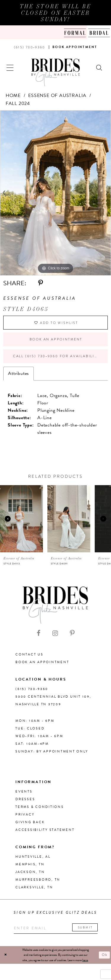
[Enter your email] (56, 928)
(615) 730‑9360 (32, 689)
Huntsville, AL (33, 857)
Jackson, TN (30, 872)
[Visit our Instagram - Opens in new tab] (55, 633)
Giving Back (30, 822)
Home (13, 95)
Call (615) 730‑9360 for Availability (56, 356)
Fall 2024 (18, 103)
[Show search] (99, 67)
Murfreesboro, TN (38, 880)
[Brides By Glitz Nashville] (56, 73)
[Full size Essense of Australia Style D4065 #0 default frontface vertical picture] (55, 193)
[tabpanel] (55, 193)
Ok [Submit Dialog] (105, 955)
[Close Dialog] (6, 955)
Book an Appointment (56, 339)
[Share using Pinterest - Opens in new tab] (41, 283)
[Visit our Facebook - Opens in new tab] (39, 633)
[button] (10, 67)
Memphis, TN (30, 864)
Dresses (25, 799)
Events (24, 792)
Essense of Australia (57, 95)
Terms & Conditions (40, 807)
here (85, 960)
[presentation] (21, 519)
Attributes (18, 373)
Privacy (25, 815)
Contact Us (29, 654)
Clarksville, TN (34, 887)
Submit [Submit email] (85, 927)
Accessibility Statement (45, 830)
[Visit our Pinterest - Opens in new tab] (72, 633)
